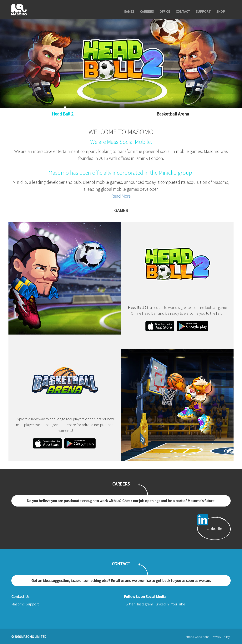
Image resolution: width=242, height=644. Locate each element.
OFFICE (165, 11)
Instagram (145, 604)
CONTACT (183, 11)
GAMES (129, 11)
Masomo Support (25, 604)
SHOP (221, 11)
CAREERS (147, 11)
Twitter (129, 604)
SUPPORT (203, 11)
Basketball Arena (173, 114)
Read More (121, 196)
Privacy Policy (221, 637)
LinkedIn (162, 604)
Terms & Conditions (197, 637)
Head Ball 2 (63, 114)
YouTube (178, 604)
